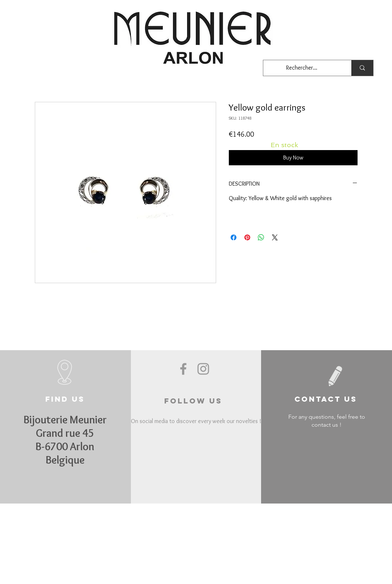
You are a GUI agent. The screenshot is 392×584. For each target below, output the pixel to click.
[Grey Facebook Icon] (183, 369)
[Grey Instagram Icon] (203, 369)
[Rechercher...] (302, 68)
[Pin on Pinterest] (247, 237)
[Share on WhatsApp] (261, 237)
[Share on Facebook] (234, 237)
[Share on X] (275, 237)
